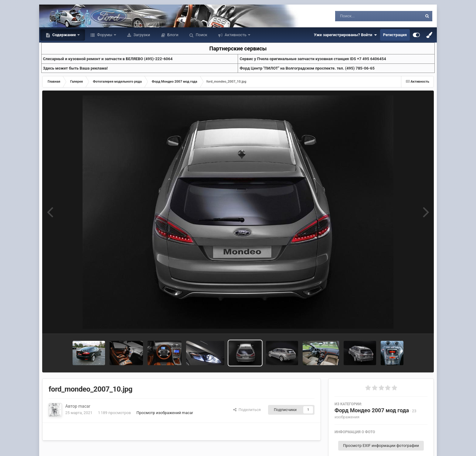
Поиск (201, 35)
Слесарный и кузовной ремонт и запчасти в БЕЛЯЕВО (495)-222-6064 (108, 59)
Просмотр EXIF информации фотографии (381, 446)
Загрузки (141, 35)
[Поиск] (367, 16)
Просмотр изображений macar (165, 413)
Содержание (64, 35)
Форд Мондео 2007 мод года (372, 410)
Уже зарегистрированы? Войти (345, 35)
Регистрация (395, 35)
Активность (236, 35)
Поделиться (247, 410)
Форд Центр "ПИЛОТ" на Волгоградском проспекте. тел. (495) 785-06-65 (307, 68)
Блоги (172, 35)
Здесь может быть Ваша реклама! (75, 68)
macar (84, 406)
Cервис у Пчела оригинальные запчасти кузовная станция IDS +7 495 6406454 (313, 59)
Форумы (105, 35)
